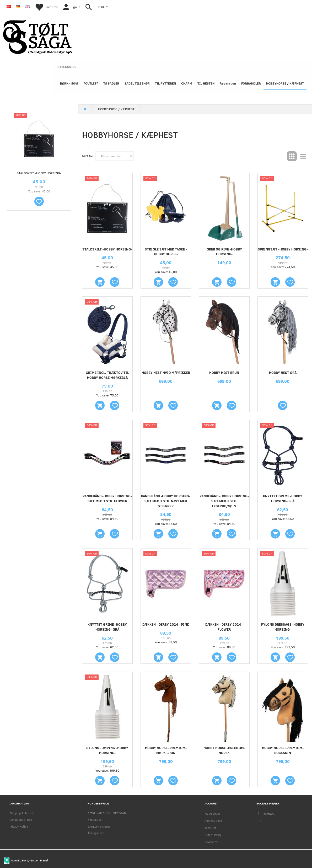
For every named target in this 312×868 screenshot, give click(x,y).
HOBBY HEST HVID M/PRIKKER (166, 373)
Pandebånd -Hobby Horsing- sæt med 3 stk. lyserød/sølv (224, 501)
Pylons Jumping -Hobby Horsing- (107, 750)
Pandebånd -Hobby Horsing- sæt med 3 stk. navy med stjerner (166, 501)
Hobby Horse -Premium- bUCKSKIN (283, 750)
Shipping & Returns (22, 813)
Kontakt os (95, 820)
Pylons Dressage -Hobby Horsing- (283, 627)
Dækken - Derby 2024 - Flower (224, 627)
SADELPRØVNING (99, 826)
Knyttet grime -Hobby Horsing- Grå (107, 627)
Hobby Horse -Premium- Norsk (224, 750)
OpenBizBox (19, 860)
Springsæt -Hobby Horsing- (283, 249)
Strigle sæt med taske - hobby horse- (166, 252)
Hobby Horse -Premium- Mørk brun (166, 750)
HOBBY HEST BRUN (224, 373)
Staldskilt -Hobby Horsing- (39, 173)
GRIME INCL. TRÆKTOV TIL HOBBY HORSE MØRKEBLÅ (107, 375)
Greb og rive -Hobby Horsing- (224, 252)
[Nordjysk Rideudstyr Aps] (37, 36)
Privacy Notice (19, 826)
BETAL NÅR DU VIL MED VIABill (108, 813)
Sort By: (88, 155)
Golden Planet (39, 860)
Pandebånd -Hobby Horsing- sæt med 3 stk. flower (107, 498)
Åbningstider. (96, 833)
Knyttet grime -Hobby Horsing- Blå (283, 498)
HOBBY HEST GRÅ (283, 373)
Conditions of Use (21, 820)
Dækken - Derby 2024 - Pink (166, 624)
